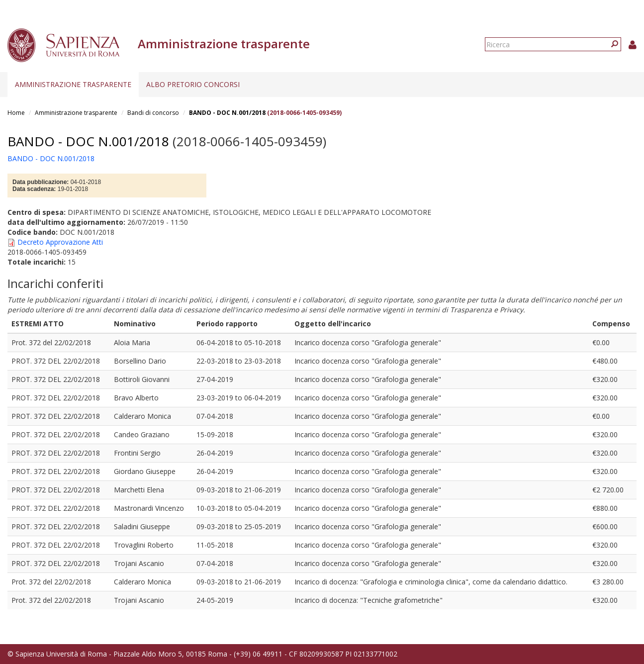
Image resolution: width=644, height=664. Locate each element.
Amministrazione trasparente (73, 84)
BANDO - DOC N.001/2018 (227, 113)
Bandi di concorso (153, 113)
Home (16, 113)
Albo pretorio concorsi (193, 84)
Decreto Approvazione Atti (60, 242)
